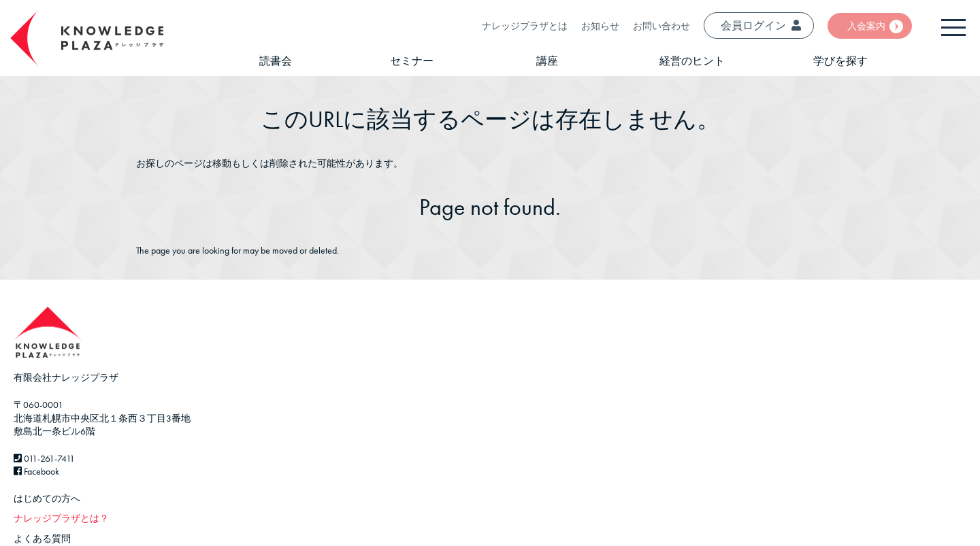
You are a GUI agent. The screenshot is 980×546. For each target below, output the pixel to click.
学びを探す (840, 61)
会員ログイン (761, 25)
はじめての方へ (47, 498)
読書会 (276, 61)
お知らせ (600, 26)
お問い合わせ (661, 26)
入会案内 (866, 26)
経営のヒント (692, 61)
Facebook (36, 471)
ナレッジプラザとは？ (61, 518)
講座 (547, 61)
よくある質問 (42, 539)
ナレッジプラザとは (525, 26)
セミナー (412, 61)
